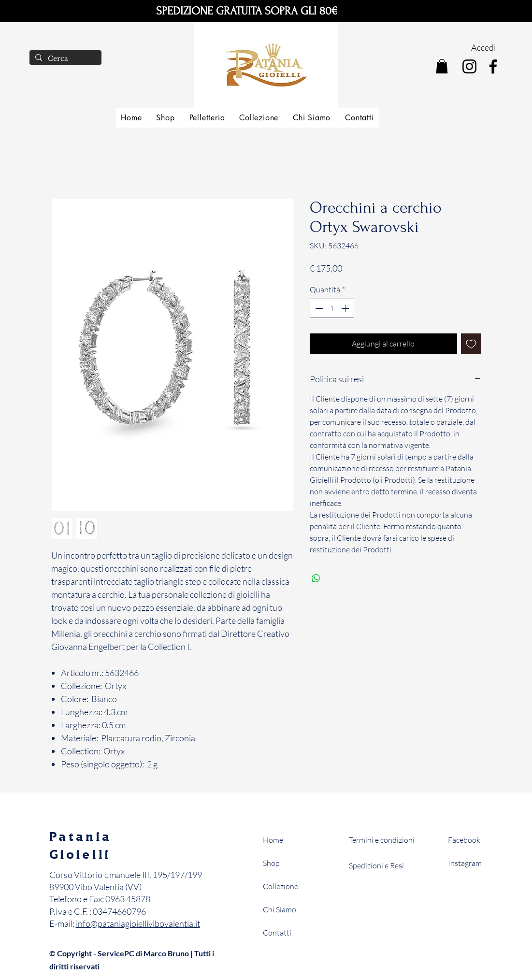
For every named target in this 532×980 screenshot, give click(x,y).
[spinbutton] (332, 308)
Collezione (280, 886)
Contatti (277, 933)
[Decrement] (318, 308)
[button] (442, 66)
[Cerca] (65, 59)
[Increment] (346, 308)
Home (273, 840)
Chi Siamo (280, 909)
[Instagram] (469, 66)
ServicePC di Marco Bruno (143, 953)
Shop (271, 863)
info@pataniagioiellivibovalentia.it (138, 923)
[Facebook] (493, 66)
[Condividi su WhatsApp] (316, 578)
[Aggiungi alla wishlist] (471, 344)
